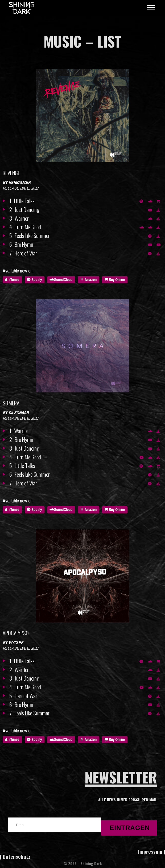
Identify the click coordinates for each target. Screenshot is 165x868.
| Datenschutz (15, 856)
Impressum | (152, 851)
